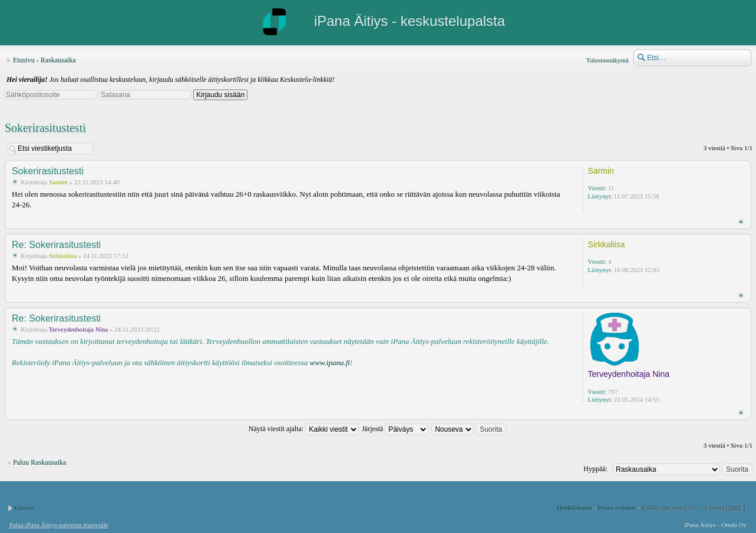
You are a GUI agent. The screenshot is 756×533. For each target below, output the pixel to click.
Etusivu (24, 60)
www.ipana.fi (329, 362)
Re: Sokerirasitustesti (56, 245)
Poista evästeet (617, 508)
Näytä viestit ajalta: (304, 429)
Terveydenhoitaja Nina (78, 329)
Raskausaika (58, 60)
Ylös (741, 222)
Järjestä (395, 429)
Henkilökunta (575, 508)
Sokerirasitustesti (45, 128)
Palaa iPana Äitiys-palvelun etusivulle (59, 525)
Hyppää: (595, 469)
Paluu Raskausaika (39, 462)
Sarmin (58, 182)
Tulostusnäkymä (608, 60)
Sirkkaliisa (63, 256)
